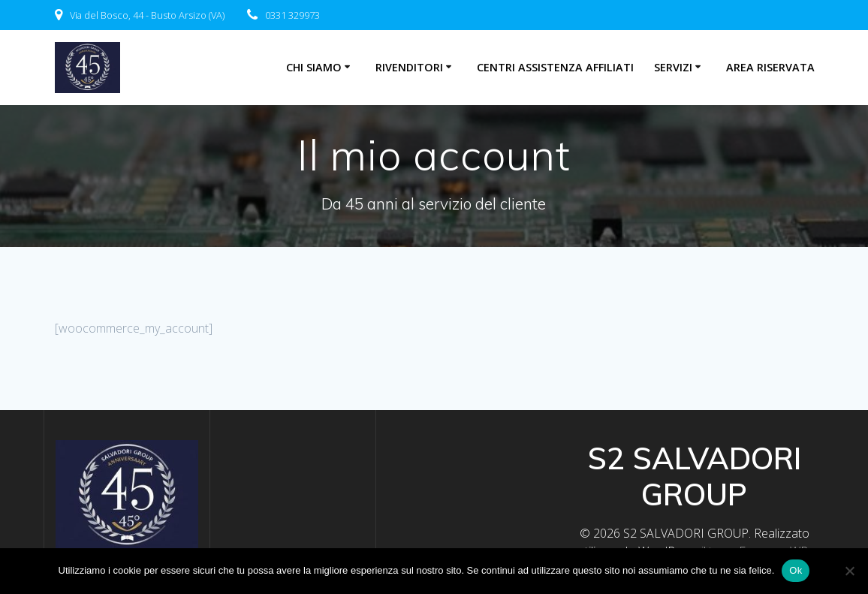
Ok (796, 570)
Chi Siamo (314, 67)
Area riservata (770, 67)
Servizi (673, 67)
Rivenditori (409, 67)
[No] (849, 571)
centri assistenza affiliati (555, 67)
